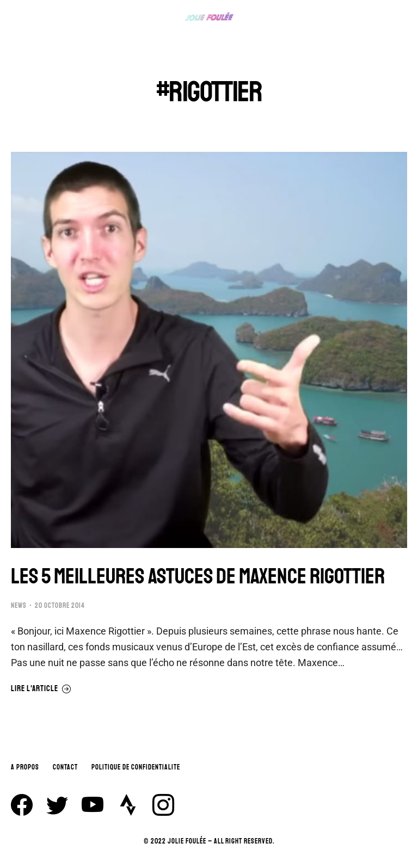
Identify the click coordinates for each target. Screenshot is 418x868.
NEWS (19, 606)
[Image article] (209, 350)
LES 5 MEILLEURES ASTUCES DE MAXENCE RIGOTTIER (198, 576)
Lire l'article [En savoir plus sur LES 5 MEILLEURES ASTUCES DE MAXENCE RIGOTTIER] (41, 689)
